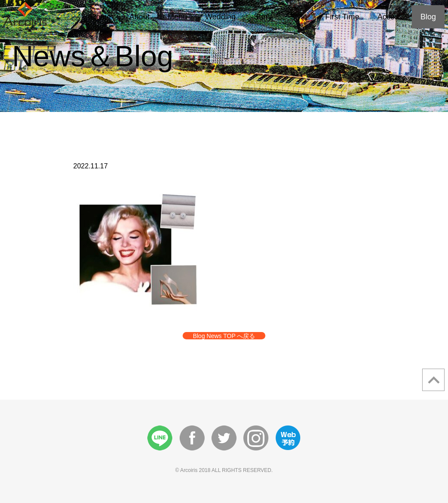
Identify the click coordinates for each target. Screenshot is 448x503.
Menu (177, 17)
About (139, 17)
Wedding (220, 17)
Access (390, 17)
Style (299, 17)
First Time (342, 17)
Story (263, 17)
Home (101, 17)
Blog (428, 17)
